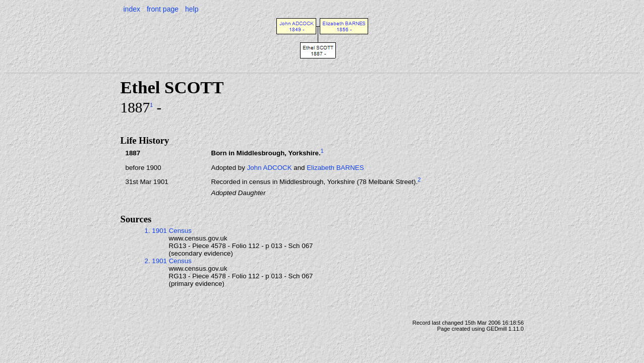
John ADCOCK (270, 168)
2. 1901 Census (168, 261)
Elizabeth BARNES (335, 168)
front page (163, 9)
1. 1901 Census (168, 231)
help (192, 9)
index (132, 9)
